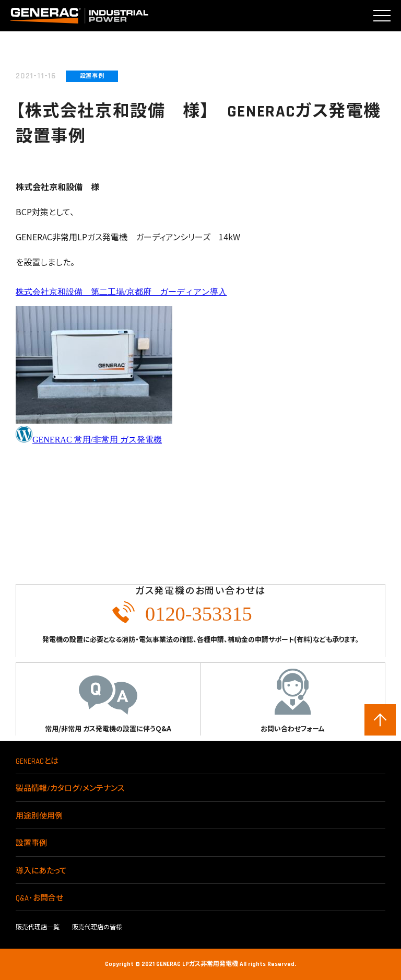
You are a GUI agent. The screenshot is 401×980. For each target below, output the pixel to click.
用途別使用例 (39, 816)
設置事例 (31, 843)
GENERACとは (37, 761)
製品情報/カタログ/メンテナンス (70, 789)
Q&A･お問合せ (39, 898)
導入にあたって (41, 871)
